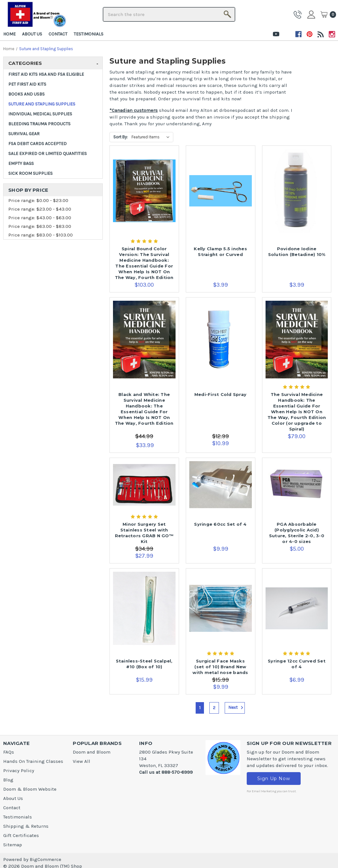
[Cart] (328, 15)
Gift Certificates (21, 835)
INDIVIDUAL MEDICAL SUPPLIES (40, 114)
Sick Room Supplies (30, 173)
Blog (8, 780)
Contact (58, 34)
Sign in (312, 14)
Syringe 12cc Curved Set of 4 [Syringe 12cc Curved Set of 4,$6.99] (297, 664)
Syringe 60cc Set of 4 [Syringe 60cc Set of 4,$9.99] (220, 524)
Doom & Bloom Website (30, 789)
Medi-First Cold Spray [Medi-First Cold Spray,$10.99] (220, 394)
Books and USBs (26, 94)
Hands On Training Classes (33, 761)
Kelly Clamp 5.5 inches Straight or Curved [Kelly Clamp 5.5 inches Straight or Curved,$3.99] (220, 252)
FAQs (9, 752)
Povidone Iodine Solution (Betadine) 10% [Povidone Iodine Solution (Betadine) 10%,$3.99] (297, 252)
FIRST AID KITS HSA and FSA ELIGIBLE (46, 74)
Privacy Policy (19, 771)
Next (237, 708)
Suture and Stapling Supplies (42, 104)
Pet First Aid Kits (27, 84)
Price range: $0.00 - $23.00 (38, 200)
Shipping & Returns (26, 826)
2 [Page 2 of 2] (214, 708)
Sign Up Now (274, 779)
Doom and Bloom (92, 752)
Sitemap (13, 845)
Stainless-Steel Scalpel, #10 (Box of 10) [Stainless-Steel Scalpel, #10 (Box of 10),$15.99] (144, 664)
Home (9, 34)
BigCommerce (45, 859)
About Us (32, 34)
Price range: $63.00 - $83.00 (40, 226)
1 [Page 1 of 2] (200, 708)
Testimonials (89, 34)
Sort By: (120, 137)
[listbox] (152, 137)
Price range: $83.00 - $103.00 (41, 235)
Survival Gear (24, 134)
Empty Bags (21, 163)
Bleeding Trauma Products (39, 124)
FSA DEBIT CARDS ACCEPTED (38, 144)
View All (82, 761)
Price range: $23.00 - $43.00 (40, 209)
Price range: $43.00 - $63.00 (40, 218)
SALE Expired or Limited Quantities (48, 154)
